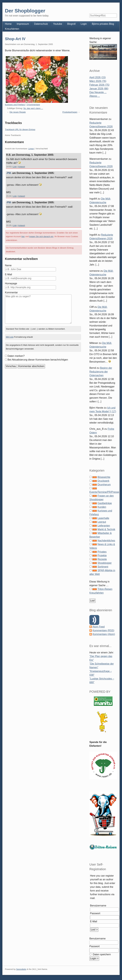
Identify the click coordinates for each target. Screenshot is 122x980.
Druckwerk (104, 481)
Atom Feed (99, 627)
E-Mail (8, 274)
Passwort (95, 913)
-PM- (9, 173)
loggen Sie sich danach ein (41, 236)
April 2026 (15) (98, 77)
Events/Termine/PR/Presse (104, 492)
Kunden (102, 507)
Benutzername (98, 906)
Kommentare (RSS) (104, 630)
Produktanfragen (70, 112)
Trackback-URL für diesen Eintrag (20, 129)
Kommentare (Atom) (104, 634)
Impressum (23, 24)
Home (8, 24)
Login (84, 24)
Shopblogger (105, 563)
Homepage (11, 283)
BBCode (10, 337)
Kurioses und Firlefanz (15, 105)
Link (15, 167)
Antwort (22, 167)
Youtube (58, 24)
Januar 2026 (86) (99, 89)
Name (8, 265)
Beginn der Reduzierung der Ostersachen (101, 372)
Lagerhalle (103, 518)
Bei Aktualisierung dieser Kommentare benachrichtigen (38, 360)
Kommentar (11, 292)
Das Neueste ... (98, 92)
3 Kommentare (33, 105)
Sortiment (103, 567)
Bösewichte (104, 477)
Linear (31, 149)
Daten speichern (101, 954)
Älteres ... (95, 96)
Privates (102, 552)
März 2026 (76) (98, 81)
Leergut (102, 522)
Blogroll (71, 24)
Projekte (102, 555)
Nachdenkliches (106, 541)
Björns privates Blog (103, 24)
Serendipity (21, 969)
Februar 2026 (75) (99, 85)
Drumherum (104, 485)
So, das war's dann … (33, 108)
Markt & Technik (106, 529)
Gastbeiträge (105, 503)
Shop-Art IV (15, 39)
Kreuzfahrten (12, 29)
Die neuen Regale (18, 112)
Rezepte (102, 559)
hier (23, 236)
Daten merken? (16, 356)
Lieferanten (104, 526)
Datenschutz (41, 24)
